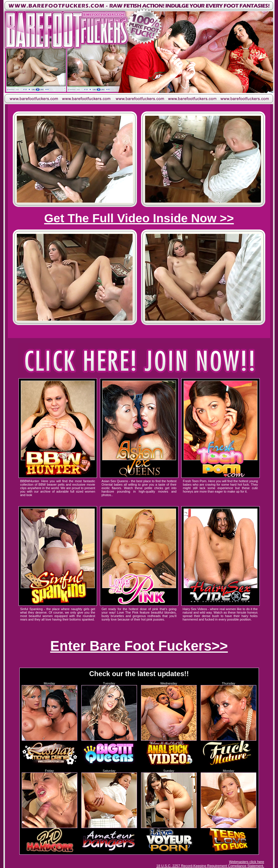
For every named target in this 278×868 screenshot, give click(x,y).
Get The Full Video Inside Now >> (139, 218)
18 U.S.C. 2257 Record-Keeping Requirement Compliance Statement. (210, 866)
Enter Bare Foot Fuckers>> (139, 646)
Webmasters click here (247, 862)
